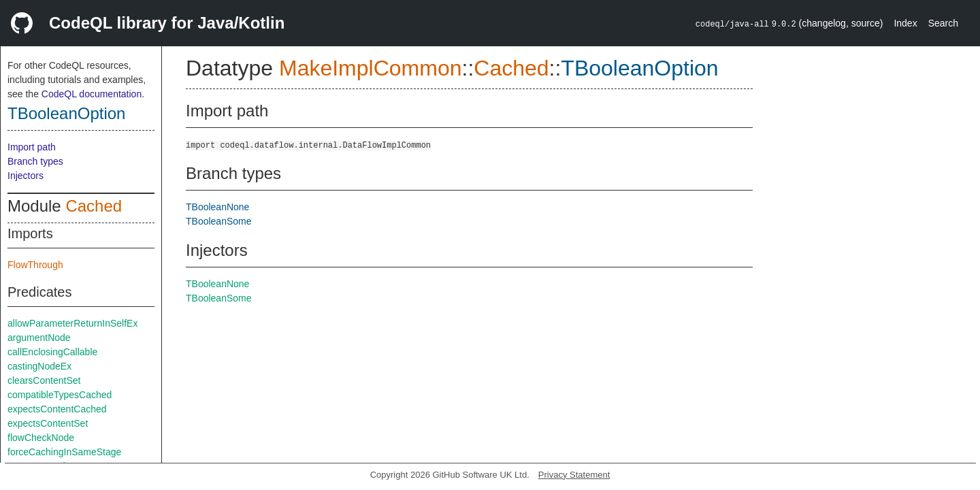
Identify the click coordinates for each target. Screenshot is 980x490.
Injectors (26, 176)
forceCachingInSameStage (64, 452)
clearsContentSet (44, 380)
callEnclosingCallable (52, 352)
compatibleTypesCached (60, 395)
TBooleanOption (66, 113)
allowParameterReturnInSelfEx (72, 323)
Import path (32, 147)
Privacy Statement (574, 475)
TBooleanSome (219, 221)
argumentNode (39, 338)
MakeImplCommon (371, 68)
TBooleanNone (217, 207)
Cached (94, 206)
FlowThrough (35, 265)
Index (905, 23)
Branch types (35, 161)
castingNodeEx (39, 366)
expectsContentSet (48, 423)
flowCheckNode (41, 438)
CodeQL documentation (92, 94)
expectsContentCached (57, 409)
